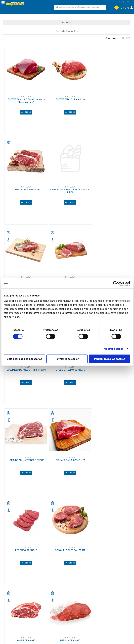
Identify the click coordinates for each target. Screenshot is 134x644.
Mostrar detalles (114, 349)
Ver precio (25, 109)
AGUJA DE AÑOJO (25, 446)
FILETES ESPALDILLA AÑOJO (66, 97)
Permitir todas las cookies (110, 359)
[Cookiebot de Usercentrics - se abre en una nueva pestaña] (116, 283)
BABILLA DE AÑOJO (66, 446)
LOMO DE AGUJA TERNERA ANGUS (108, 272)
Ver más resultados (64, 579)
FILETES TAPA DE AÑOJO (25, 534)
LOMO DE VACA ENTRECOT (108, 97)
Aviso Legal (10, 610)
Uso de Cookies (12, 604)
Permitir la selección (67, 359)
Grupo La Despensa (14, 598)
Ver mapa (41, 617)
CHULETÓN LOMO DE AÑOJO (66, 272)
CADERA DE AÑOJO (108, 446)
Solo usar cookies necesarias (24, 359)
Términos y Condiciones (17, 607)
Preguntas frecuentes (15, 613)
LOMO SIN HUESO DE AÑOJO (108, 184)
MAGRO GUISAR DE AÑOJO (66, 534)
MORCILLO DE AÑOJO (66, 184)
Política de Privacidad (15, 601)
